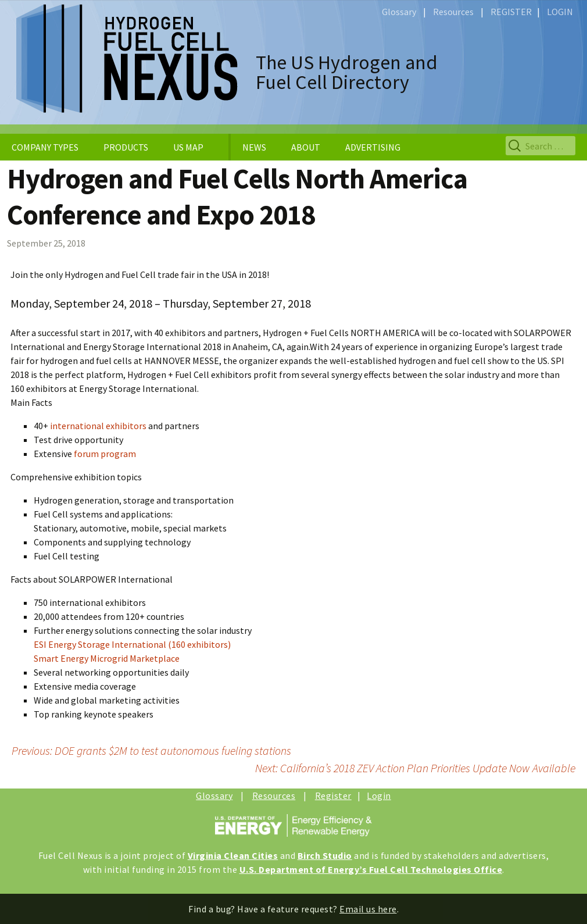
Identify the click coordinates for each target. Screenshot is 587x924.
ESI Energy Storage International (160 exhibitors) (132, 644)
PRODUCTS (126, 147)
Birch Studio (325, 855)
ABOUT (306, 147)
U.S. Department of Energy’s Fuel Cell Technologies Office (371, 869)
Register (333, 795)
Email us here (368, 909)
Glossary (399, 12)
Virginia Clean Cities (233, 855)
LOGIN (560, 12)
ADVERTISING (373, 147)
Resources (453, 12)
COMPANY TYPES (45, 147)
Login (379, 795)
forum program (105, 454)
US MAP (188, 147)
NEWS (254, 147)
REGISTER (511, 12)
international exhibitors (98, 426)
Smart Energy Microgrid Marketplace (107, 658)
